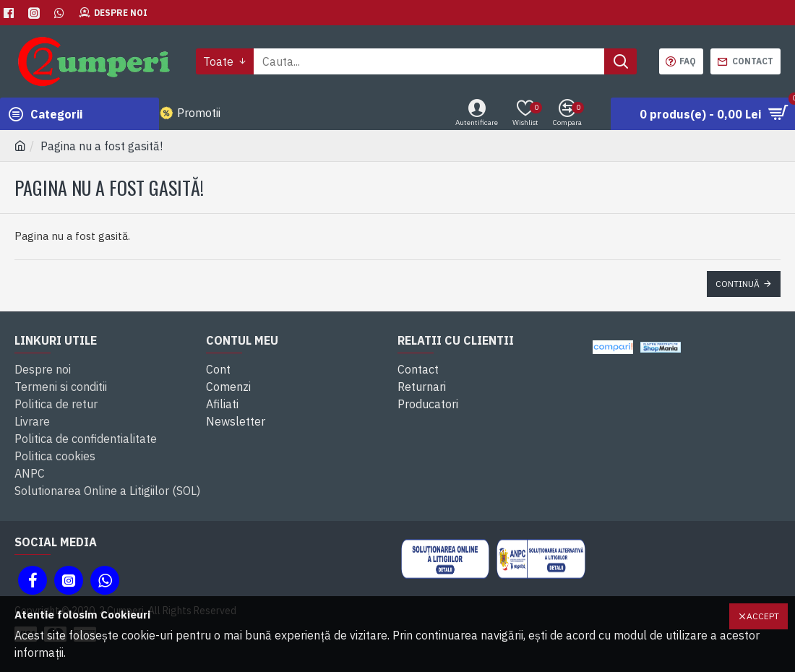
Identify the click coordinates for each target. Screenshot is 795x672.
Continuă (738, 284)
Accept (763, 616)
